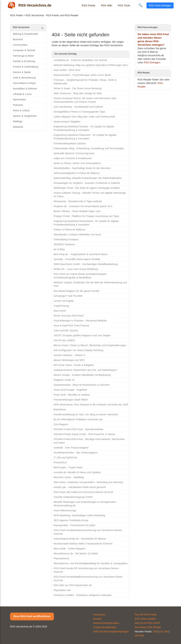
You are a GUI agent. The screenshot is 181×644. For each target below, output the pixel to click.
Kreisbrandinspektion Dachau (70, 143)
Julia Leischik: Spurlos (66, 330)
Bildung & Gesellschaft (25, 34)
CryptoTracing (61, 306)
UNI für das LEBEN (64, 340)
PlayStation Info (62, 590)
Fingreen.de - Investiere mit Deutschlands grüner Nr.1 (83, 206)
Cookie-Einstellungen (105, 627)
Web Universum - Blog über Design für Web (78, 93)
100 (155, 631)
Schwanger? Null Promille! (68, 296)
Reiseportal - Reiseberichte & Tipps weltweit (78, 201)
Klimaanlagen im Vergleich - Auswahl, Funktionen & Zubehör (87, 183)
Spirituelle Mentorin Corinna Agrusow (74, 153)
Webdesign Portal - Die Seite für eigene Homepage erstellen (87, 188)
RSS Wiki (106, 5)
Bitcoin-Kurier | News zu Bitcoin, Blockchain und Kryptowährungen (90, 345)
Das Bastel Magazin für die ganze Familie (76, 291)
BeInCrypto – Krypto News (68, 467)
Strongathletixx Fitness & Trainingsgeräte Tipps (79, 112)
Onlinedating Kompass (66, 239)
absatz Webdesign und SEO (69, 360)
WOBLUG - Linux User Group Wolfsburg (76, 269)
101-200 (164, 631)
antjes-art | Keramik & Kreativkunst (73, 158)
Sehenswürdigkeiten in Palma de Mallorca (77, 173)
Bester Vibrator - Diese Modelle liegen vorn (77, 211)
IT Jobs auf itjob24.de (65, 458)
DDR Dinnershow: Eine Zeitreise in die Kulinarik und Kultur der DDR (91, 405)
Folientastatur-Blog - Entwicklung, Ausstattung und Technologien (89, 148)
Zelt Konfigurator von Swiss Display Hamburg (78, 350)
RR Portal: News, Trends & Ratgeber (74, 365)
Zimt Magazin (61, 424)
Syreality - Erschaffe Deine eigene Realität (77, 259)
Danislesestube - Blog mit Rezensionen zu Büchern (82, 385)
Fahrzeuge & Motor (24, 56)
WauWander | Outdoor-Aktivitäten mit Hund (77, 234)
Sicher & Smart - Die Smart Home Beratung (78, 88)
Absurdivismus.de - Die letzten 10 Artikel (76, 553)
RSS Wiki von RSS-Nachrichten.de (73, 585)
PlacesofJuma (61, 558)
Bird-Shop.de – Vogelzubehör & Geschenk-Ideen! (81, 254)
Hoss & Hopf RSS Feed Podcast (71, 326)
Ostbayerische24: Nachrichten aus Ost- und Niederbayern (85, 370)
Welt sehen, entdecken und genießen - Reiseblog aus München (88, 482)
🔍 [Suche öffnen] (140, 5)
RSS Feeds (88, 5)
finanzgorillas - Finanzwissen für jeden (75, 525)
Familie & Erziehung (24, 61)
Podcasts (18, 105)
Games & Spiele (22, 72)
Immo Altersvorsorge (65, 510)
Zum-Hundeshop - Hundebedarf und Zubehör (78, 107)
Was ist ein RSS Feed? (147, 623)
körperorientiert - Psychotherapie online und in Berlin (82, 75)
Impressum (99, 615)
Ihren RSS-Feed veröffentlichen (32, 616)
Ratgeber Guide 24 (64, 380)
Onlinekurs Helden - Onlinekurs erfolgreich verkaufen (83, 595)
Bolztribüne (60, 410)
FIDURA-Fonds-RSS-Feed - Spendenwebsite (78, 429)
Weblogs (18, 121)
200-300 (139, 636)
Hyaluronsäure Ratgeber (67, 122)
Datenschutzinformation (106, 623)
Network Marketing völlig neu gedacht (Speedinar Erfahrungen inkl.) (91, 65)
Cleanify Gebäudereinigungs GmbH (73, 497)
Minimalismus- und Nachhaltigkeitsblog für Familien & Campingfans (91, 563)
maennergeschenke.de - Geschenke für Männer (80, 539)
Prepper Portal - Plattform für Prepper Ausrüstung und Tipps (86, 216)
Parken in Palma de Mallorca (69, 230)
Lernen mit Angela (64, 301)
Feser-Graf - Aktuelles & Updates (72, 395)
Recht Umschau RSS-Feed (68, 316)
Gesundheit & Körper (24, 83)
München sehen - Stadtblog (69, 477)
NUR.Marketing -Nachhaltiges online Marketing (79, 515)
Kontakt (97, 619)
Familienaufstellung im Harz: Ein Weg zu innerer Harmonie (86, 414)
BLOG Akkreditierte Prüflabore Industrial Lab (78, 419)
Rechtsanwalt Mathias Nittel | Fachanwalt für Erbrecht (83, 544)
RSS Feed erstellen (145, 619)
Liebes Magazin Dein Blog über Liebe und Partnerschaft (84, 117)
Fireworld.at (60, 462)
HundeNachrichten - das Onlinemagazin (75, 453)
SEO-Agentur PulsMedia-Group (71, 520)
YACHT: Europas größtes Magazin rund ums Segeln (82, 335)
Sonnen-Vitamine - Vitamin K (69, 355)
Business (18, 39)
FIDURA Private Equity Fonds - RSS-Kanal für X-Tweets (84, 434)
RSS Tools (124, 5)
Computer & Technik (24, 50)
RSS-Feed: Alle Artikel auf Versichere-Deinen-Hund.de (83, 492)
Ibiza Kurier (60, 311)
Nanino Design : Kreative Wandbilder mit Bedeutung (82, 375)
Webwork (18, 127)
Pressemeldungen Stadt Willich (71, 400)
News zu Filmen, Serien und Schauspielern (77, 163)
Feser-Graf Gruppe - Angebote (70, 390)
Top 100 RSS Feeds (146, 615)
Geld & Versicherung (24, 78)
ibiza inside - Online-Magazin (69, 549)
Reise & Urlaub (21, 110)
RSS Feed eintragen (160, 5)
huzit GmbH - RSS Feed (67, 70)
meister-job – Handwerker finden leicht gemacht (80, 487)
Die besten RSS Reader (148, 627)
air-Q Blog (59, 249)
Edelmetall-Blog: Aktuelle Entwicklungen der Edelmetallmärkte (88, 178)
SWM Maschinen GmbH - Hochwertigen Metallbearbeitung (86, 264)
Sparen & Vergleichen (25, 116)
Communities (20, 45)
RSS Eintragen (152, 62)
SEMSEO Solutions (64, 244)
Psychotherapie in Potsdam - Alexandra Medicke (80, 321)
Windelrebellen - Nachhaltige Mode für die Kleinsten (82, 168)
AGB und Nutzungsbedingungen (111, 631)
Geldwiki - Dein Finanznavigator (71, 448)
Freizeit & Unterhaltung (26, 67)
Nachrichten (20, 100)
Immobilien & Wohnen (25, 89)
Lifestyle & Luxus (22, 94)
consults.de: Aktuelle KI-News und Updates (77, 472)
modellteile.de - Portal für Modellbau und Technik (80, 60)
